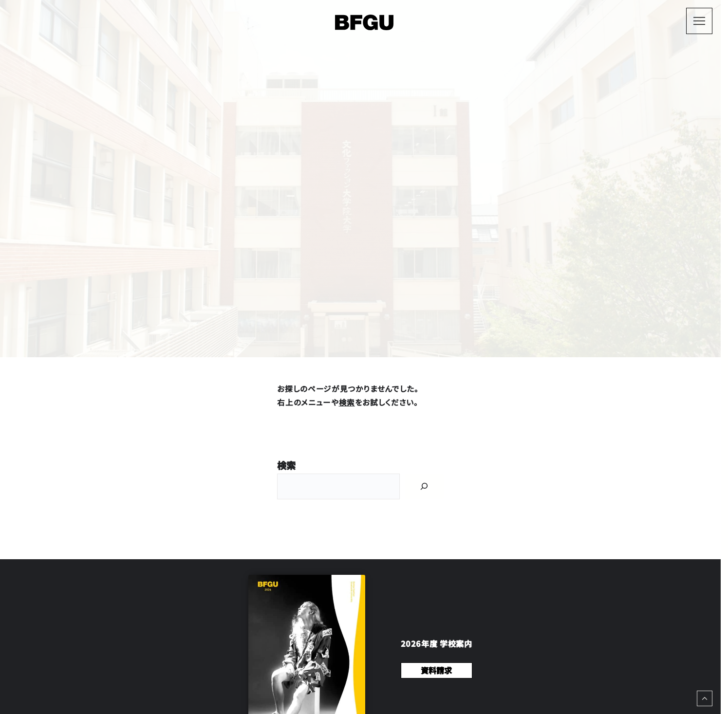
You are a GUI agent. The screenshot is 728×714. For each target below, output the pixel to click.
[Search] (424, 486)
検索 (347, 402)
